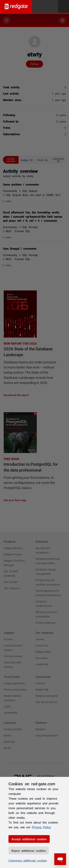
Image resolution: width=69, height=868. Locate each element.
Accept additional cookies (29, 839)
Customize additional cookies (28, 860)
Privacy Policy (41, 827)
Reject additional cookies (29, 851)
